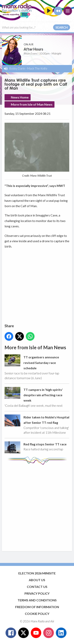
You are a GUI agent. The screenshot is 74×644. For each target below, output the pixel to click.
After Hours (33, 49)
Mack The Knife (37, 68)
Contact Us (37, 587)
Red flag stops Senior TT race (45, 444)
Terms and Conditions (37, 600)
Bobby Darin (17, 68)
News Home (20, 97)
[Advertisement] (37, 506)
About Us (37, 580)
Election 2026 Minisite (37, 573)
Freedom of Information (37, 607)
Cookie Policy (37, 614)
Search (62, 27)
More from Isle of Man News (32, 104)
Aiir (52, 621)
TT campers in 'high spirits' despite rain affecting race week (43, 395)
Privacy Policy (37, 593)
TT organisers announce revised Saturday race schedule (41, 363)
